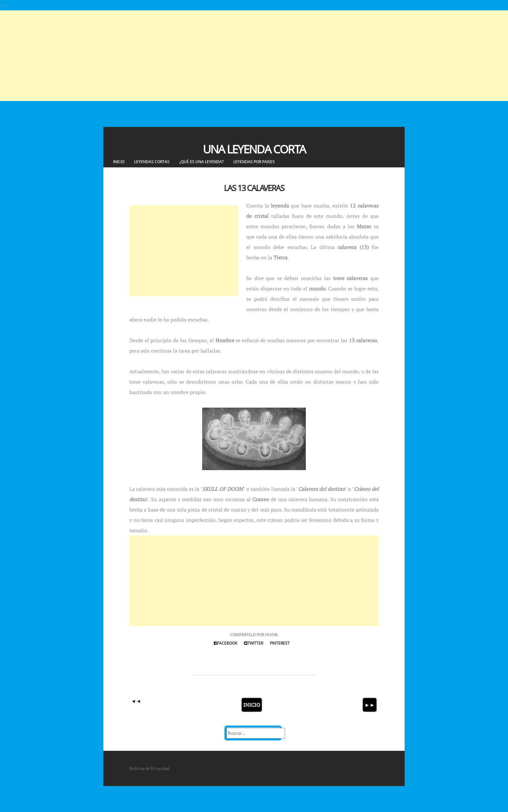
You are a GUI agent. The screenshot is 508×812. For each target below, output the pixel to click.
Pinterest (280, 643)
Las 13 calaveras (254, 188)
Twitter (254, 643)
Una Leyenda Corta (254, 149)
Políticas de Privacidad (149, 768)
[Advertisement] (194, 56)
